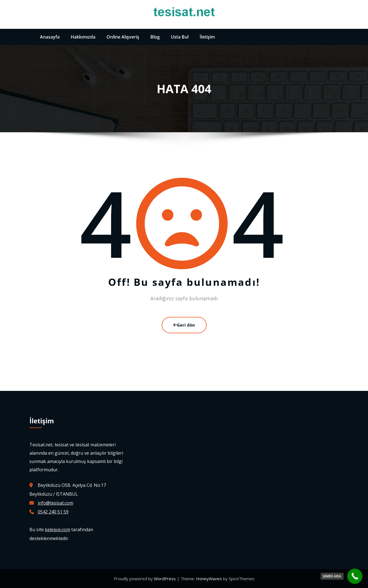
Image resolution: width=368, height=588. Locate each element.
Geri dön (184, 325)
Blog (155, 37)
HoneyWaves (209, 579)
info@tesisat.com (55, 503)
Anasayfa (50, 37)
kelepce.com (58, 530)
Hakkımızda (83, 37)
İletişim (207, 37)
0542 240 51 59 (53, 512)
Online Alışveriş (123, 37)
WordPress (165, 579)
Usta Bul (180, 37)
